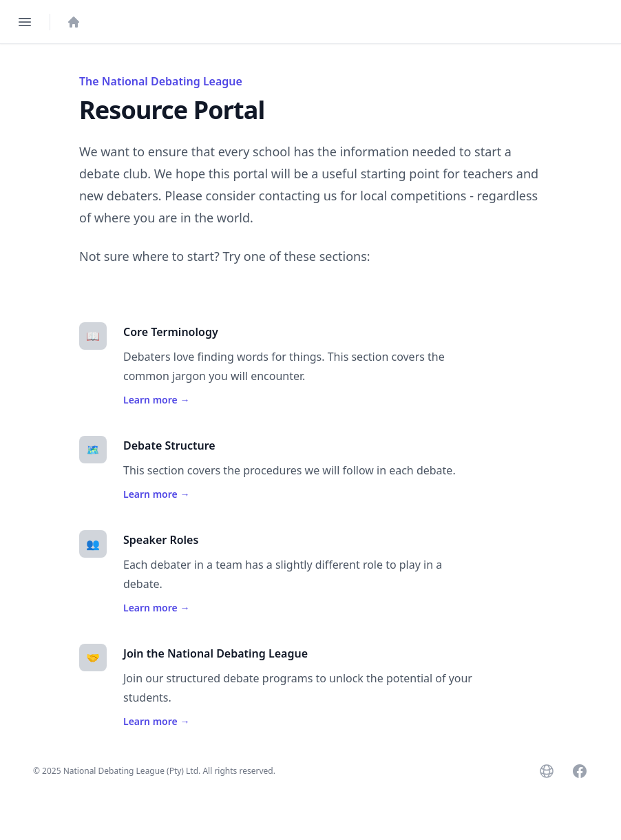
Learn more (156, 400)
